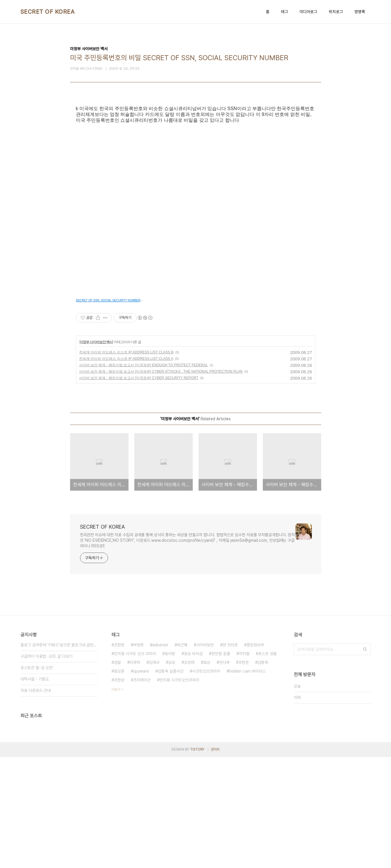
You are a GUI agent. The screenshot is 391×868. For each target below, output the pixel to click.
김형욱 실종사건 (171, 782)
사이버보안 (205, 756)
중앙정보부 (255, 756)
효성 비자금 (193, 765)
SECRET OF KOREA (48, 12)
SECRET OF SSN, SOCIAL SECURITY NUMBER (108, 411)
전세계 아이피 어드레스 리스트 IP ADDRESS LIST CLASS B (126, 463)
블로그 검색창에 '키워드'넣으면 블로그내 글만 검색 (59, 756)
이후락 (135, 773)
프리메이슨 (142, 791)
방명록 (360, 12)
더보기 (116, 801)
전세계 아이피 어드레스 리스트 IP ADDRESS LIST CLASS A (126, 470)
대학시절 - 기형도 (35, 790)
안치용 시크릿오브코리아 (179, 791)
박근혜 (182, 756)
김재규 (154, 773)
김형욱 (263, 773)
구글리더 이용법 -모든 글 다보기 (46, 767)
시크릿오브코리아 (206, 782)
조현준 (244, 773)
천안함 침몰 (221, 765)
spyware (141, 782)
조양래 (189, 773)
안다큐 (224, 773)
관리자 (215, 860)
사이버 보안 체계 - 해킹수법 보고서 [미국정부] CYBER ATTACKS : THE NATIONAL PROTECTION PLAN (161, 482)
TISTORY (197, 860)
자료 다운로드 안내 (36, 801)
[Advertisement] (196, 161)
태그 (284, 12)
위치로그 (336, 12)
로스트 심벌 (267, 765)
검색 (365, 760)
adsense (160, 756)
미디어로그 (308, 12)
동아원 (170, 765)
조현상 (119, 791)
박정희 (138, 756)
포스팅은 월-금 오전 (37, 779)
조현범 (119, 756)
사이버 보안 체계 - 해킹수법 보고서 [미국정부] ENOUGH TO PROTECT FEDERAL (144, 476)
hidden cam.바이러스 (247, 782)
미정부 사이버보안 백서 (96, 453)
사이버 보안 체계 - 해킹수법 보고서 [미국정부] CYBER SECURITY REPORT (139, 489)
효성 (207, 773)
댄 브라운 (230, 756)
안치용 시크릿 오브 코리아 (135, 765)
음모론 (119, 782)
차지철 (244, 765)
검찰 (117, 773)
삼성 (172, 773)
